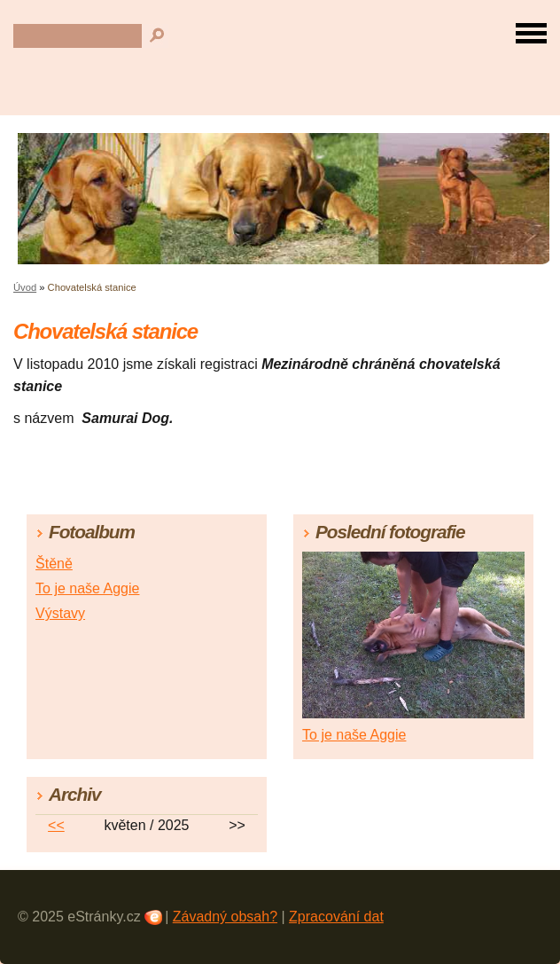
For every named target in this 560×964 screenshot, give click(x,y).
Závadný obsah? (225, 917)
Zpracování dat (336, 917)
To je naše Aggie (87, 588)
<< (56, 825)
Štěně (54, 564)
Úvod (25, 287)
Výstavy (60, 613)
